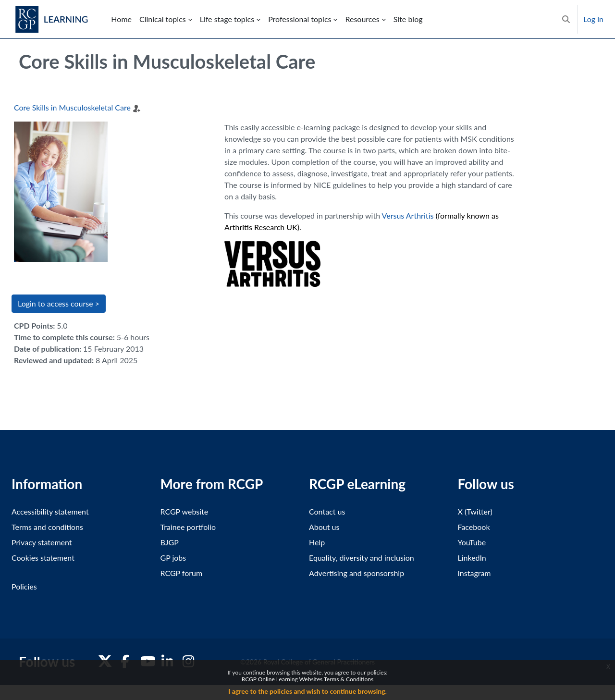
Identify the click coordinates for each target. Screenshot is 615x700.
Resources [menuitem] (362, 19)
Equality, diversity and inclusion (362, 558)
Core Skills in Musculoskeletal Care (72, 107)
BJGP (170, 542)
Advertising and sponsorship (357, 573)
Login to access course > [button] (59, 303)
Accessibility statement (50, 511)
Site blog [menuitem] (408, 19)
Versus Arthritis (408, 215)
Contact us (327, 511)
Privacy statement (42, 542)
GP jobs (173, 558)
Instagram (474, 573)
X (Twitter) (475, 511)
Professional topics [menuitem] (300, 19)
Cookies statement (43, 558)
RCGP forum (182, 573)
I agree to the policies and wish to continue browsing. (307, 691)
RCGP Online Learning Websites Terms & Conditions (307, 679)
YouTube (472, 542)
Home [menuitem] (121, 19)
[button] (566, 19)
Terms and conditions (47, 527)
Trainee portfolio (188, 527)
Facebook (474, 527)
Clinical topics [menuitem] (163, 19)
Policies (24, 586)
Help (317, 542)
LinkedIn (472, 558)
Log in (593, 19)
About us (324, 527)
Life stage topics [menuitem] (227, 19)
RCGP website (184, 511)
